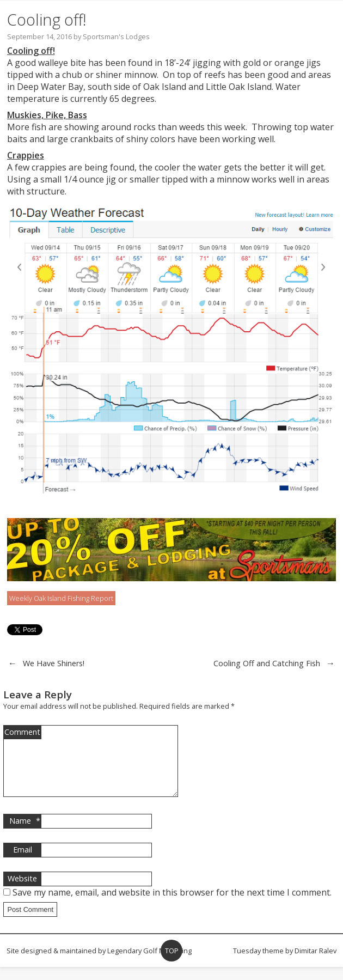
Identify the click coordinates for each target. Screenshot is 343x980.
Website (22, 891)
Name (24, 834)
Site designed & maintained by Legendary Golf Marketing (99, 964)
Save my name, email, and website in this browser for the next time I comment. (172, 905)
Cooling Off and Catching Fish (267, 663)
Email (23, 863)
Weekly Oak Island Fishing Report (61, 598)
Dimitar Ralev (316, 964)
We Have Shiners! (54, 663)
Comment (22, 732)
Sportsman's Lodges (116, 36)
